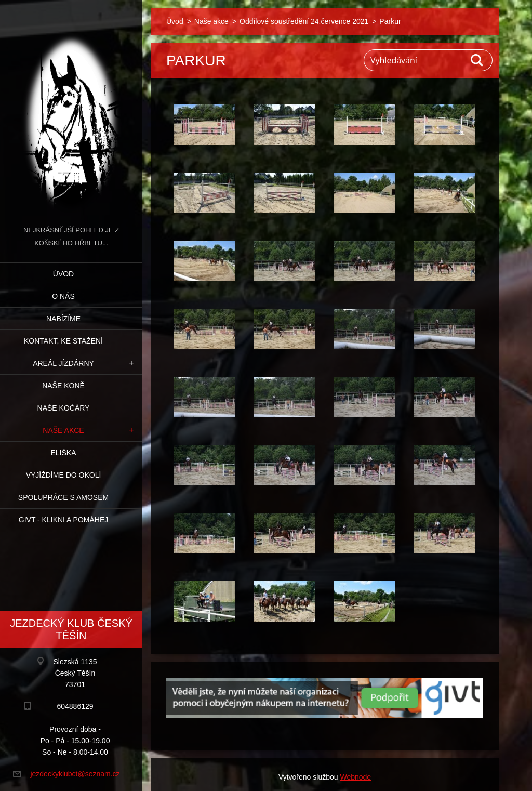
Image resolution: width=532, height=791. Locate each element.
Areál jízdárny (63, 363)
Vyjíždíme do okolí (64, 475)
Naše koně (63, 386)
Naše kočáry (64, 408)
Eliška (63, 453)
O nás (63, 296)
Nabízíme (63, 319)
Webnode (355, 777)
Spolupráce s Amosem (63, 497)
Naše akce (63, 430)
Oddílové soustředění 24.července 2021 (304, 21)
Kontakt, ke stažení (63, 341)
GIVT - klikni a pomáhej (63, 520)
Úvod (63, 274)
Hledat (477, 60)
